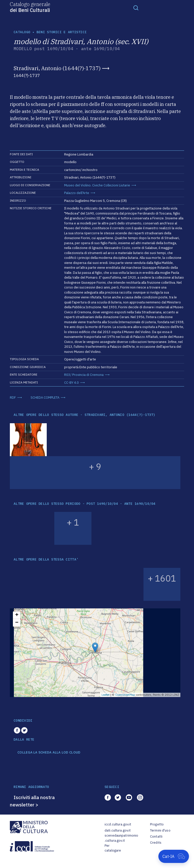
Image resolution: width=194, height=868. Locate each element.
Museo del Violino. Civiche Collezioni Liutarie (97, 185)
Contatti (156, 836)
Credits (156, 843)
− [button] (17, 623)
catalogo (22, 32)
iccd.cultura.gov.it (118, 824)
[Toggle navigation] (136, 8)
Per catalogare (113, 848)
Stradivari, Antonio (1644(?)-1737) (57, 68)
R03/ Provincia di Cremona (84, 375)
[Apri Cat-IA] (174, 856)
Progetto (157, 824)
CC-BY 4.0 (71, 383)
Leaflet (106, 695)
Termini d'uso (160, 830)
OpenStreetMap (125, 695)
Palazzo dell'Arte (77, 193)
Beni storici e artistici (62, 32)
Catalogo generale (30, 7)
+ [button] (17, 615)
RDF (13, 398)
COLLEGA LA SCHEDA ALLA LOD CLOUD (49, 753)
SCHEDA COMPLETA (45, 398)
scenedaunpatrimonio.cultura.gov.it (121, 838)
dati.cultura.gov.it (118, 830)
